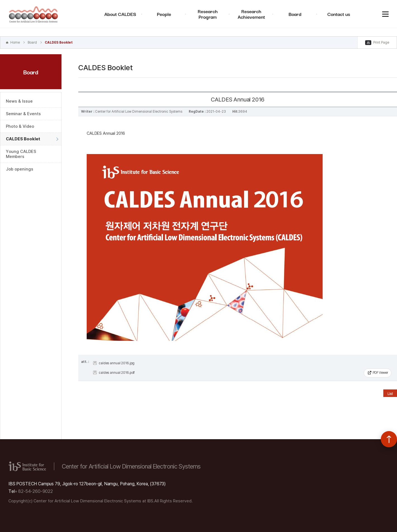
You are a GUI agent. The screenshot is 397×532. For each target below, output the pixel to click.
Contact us (339, 14)
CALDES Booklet (59, 42)
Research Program (208, 14)
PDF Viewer (380, 373)
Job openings (20, 169)
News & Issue (19, 101)
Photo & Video (20, 126)
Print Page (381, 42)
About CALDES (120, 14)
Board (295, 14)
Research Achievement (251, 14)
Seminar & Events (23, 114)
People (164, 14)
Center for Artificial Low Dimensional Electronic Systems (34, 14)
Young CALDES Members (21, 154)
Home (15, 42)
